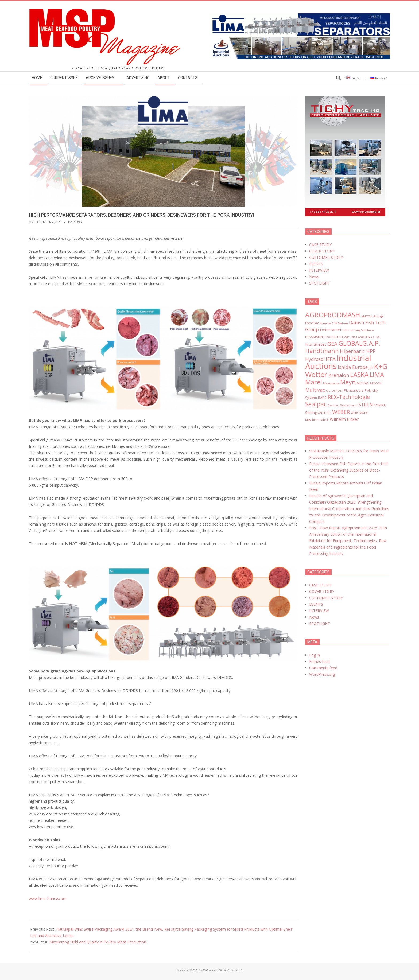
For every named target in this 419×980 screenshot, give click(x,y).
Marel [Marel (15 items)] (314, 382)
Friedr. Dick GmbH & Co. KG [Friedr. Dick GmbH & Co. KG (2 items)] (360, 337)
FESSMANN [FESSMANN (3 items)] (314, 337)
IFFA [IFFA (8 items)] (331, 359)
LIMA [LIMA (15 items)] (377, 375)
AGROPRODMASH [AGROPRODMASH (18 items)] (333, 315)
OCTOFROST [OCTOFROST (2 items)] (334, 391)
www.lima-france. (44, 898)
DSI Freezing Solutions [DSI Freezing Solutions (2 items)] (358, 330)
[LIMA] (300, 16)
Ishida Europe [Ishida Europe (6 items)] (353, 367)
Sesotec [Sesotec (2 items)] (333, 405)
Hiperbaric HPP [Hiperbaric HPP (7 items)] (358, 351)
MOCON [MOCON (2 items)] (376, 383)
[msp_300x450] (345, 99)
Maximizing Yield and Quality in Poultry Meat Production (98, 942)
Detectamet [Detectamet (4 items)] (331, 330)
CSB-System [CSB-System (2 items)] (340, 323)
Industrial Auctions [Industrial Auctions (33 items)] (338, 362)
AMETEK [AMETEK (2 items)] (367, 316)
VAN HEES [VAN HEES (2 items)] (324, 413)
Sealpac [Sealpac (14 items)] (316, 404)
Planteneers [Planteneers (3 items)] (354, 390)
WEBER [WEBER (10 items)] (341, 412)
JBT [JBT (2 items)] (371, 368)
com (63, 898)
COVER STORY (322, 251)
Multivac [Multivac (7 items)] (315, 390)
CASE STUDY (320, 245)
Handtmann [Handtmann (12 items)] (322, 351)
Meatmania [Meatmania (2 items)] (331, 383)
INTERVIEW (319, 270)
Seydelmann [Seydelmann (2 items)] (349, 405)
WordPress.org (322, 674)
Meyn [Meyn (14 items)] (348, 382)
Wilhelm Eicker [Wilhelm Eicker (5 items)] (344, 419)
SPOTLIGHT (320, 283)
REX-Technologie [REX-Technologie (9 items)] (349, 397)
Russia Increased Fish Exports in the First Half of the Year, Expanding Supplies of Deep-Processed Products (348, 470)
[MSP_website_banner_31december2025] (300, 40)
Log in (315, 655)
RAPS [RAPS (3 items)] (322, 398)
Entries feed (319, 661)
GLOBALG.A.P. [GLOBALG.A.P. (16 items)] (359, 343)
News (77, 222)
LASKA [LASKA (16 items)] (359, 374)
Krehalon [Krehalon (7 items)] (339, 375)
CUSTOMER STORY (326, 257)
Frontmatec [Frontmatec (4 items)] (316, 344)
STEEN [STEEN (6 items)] (366, 405)
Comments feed (323, 668)
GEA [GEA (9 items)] (332, 344)
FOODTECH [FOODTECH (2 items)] (332, 337)
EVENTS (316, 264)
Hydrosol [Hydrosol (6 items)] (315, 359)
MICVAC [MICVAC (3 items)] (363, 383)
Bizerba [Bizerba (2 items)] (325, 323)
